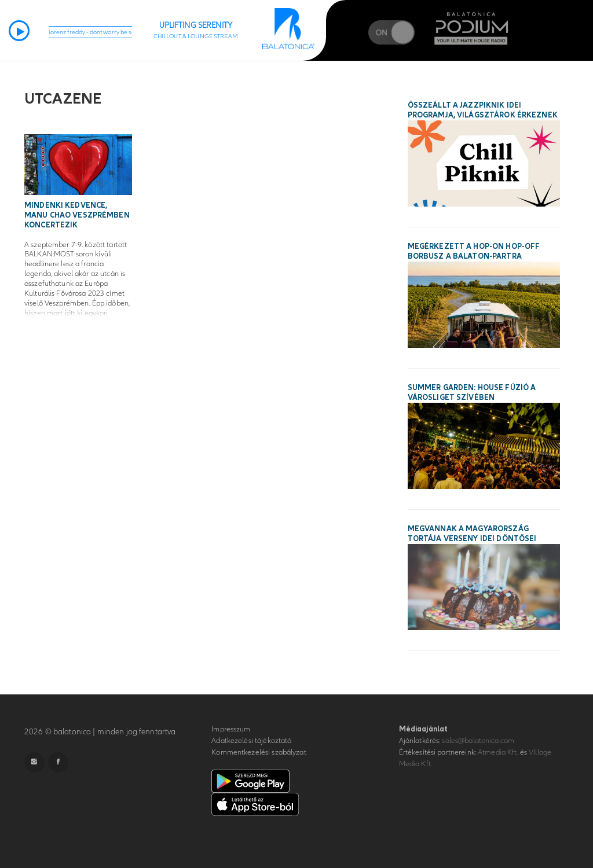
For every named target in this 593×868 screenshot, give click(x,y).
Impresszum (231, 729)
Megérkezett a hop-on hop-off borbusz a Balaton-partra (474, 251)
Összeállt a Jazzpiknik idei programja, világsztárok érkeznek (483, 110)
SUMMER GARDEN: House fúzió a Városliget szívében (472, 393)
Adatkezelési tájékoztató (251, 741)
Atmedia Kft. (498, 752)
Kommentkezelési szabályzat (259, 752)
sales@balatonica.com (478, 741)
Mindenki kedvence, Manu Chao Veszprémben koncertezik (77, 215)
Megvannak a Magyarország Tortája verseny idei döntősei (472, 534)
